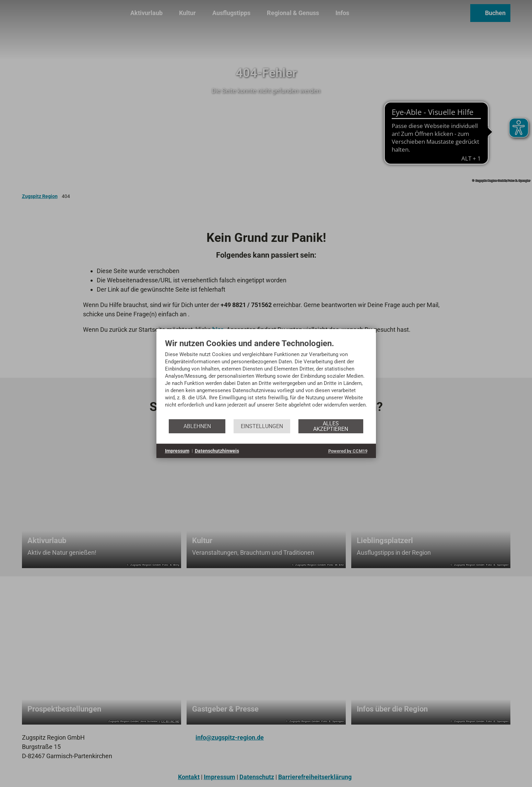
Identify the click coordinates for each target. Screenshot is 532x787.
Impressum (177, 451)
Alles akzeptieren (331, 426)
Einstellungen (262, 426)
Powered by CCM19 (348, 451)
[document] (266, 378)
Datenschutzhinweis (217, 451)
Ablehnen (197, 426)
